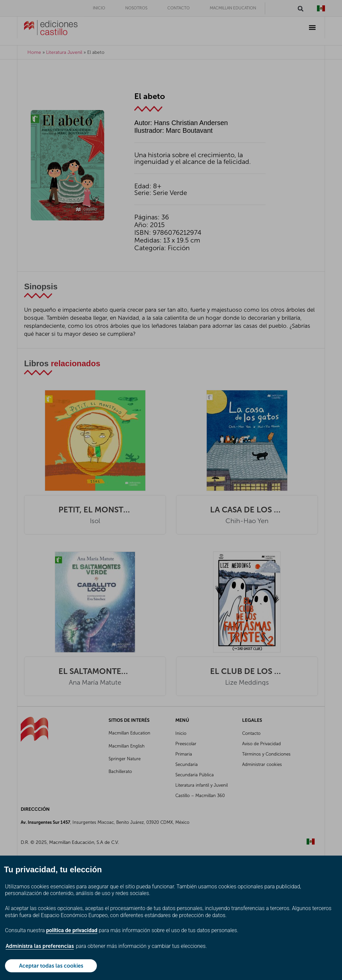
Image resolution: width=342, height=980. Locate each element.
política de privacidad (72, 930)
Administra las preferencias (40, 946)
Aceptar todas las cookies (51, 966)
